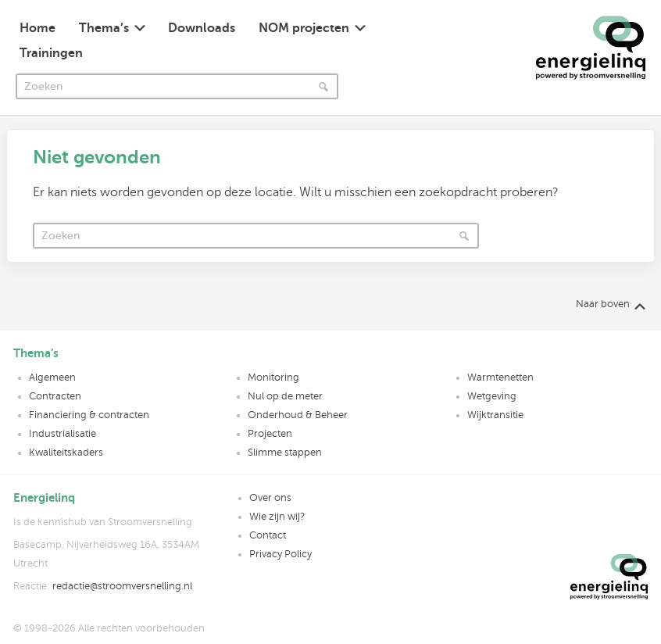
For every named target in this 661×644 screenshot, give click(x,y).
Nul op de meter (285, 396)
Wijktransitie (495, 415)
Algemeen (52, 377)
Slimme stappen (285, 453)
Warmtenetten (500, 377)
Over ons (270, 498)
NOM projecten (304, 28)
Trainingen (51, 53)
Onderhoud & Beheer (298, 415)
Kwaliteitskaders (66, 453)
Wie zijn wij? (277, 517)
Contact (268, 535)
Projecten (270, 434)
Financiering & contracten (89, 415)
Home (38, 28)
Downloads (202, 28)
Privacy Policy (280, 554)
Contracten (55, 396)
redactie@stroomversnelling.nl (122, 586)
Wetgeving (492, 396)
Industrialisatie (63, 434)
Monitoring (273, 377)
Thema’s (104, 28)
